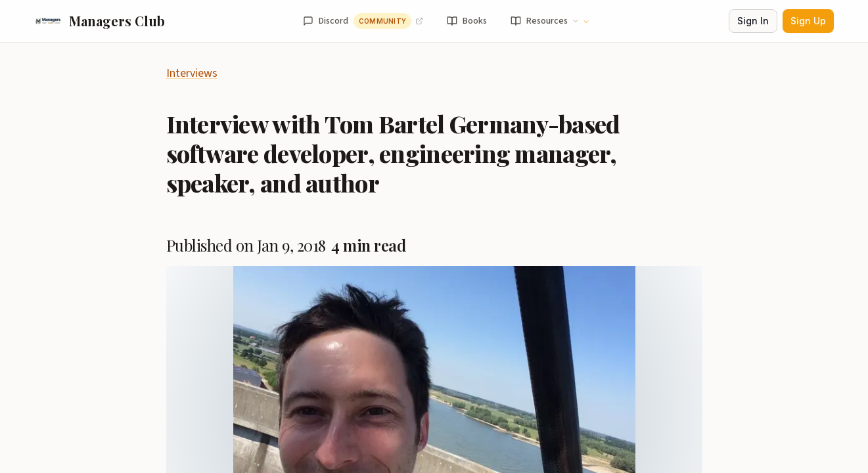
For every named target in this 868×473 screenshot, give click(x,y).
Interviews (192, 73)
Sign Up (808, 21)
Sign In (753, 21)
